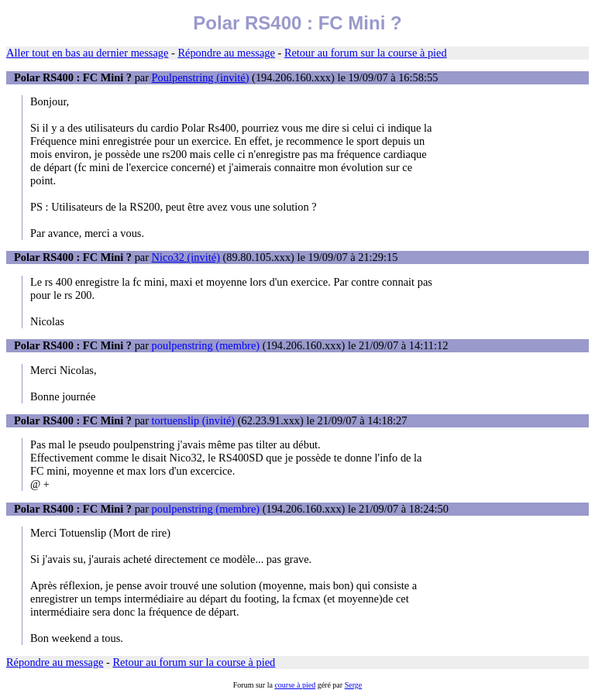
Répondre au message (226, 53)
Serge (354, 685)
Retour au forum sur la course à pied (366, 53)
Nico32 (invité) (186, 257)
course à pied (295, 685)
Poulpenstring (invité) (201, 77)
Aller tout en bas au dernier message (87, 53)
